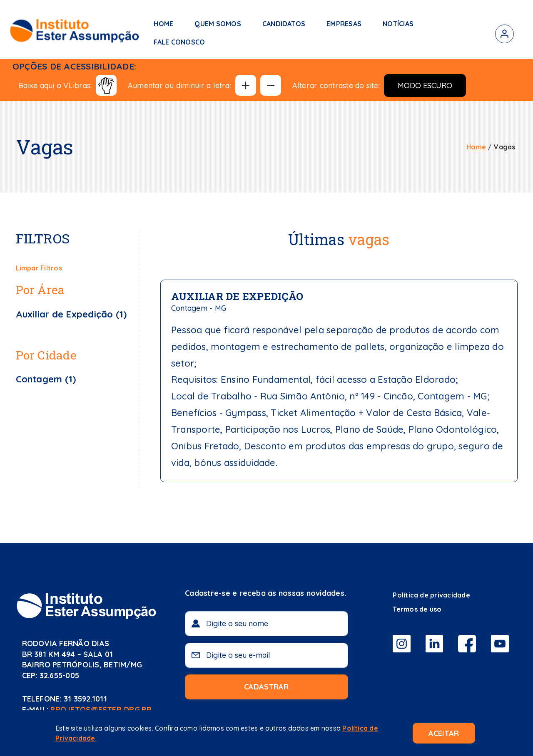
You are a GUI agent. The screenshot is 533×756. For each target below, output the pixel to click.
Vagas (504, 147)
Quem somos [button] (218, 24)
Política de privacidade (431, 595)
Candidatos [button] (284, 24)
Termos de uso (417, 609)
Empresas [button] (344, 24)
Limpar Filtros (39, 268)
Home (163, 24)
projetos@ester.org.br (101, 710)
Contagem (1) (46, 379)
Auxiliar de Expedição (237, 296)
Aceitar (444, 733)
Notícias (398, 24)
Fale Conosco (179, 42)
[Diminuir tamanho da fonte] (271, 85)
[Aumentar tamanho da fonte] (246, 85)
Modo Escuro (425, 86)
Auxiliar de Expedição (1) (71, 314)
